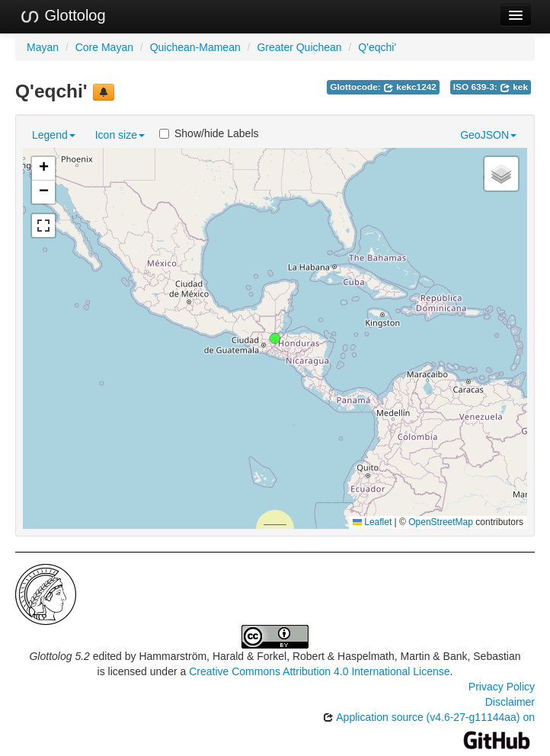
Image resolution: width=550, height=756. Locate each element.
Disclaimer (510, 702)
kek (514, 87)
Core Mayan (104, 47)
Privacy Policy (502, 687)
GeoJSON (488, 135)
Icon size (120, 135)
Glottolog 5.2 (59, 656)
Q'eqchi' (377, 47)
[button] (275, 338)
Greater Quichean (299, 47)
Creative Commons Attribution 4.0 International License (319, 671)
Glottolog (62, 16)
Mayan (43, 47)
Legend (54, 135)
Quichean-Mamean (195, 47)
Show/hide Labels (209, 133)
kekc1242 (410, 87)
